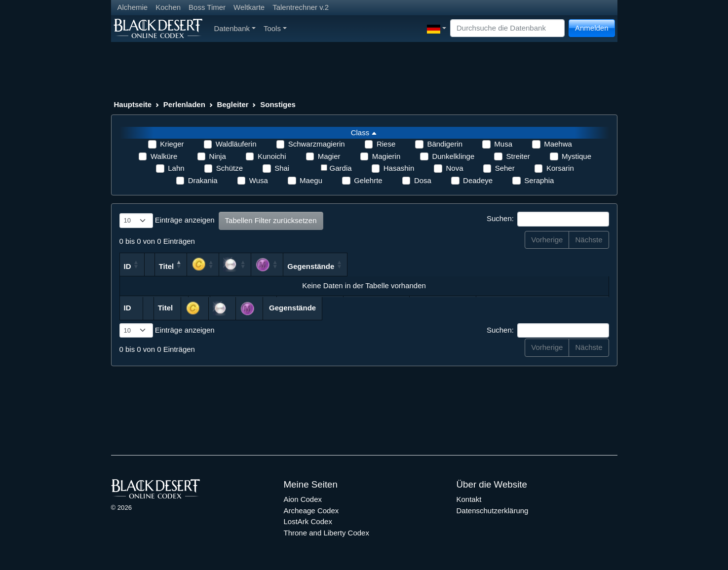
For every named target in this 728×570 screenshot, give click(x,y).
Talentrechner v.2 (301, 7)
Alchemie (133, 7)
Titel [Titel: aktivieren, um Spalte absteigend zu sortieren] (230, 266)
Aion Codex (303, 499)
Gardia (341, 168)
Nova (454, 168)
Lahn (176, 168)
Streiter (518, 156)
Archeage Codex (311, 511)
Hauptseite (133, 104)
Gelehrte (368, 180)
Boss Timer (207, 7)
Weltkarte (249, 7)
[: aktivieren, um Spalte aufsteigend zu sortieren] (400, 265)
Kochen (168, 7)
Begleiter (232, 104)
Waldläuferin (236, 144)
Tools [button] (275, 28)
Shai (282, 168)
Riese (386, 144)
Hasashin (399, 168)
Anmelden (592, 28)
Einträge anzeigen (167, 221)
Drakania (203, 180)
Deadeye (478, 180)
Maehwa (558, 144)
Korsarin (560, 168)
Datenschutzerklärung (493, 511)
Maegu (311, 180)
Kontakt (469, 499)
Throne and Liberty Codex (326, 533)
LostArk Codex (308, 521)
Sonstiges (278, 104)
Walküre (164, 156)
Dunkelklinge (453, 156)
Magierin (386, 156)
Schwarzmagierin (317, 144)
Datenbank (235, 28)
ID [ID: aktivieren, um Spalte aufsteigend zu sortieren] (128, 266)
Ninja (218, 156)
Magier (329, 156)
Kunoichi (272, 156)
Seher (505, 168)
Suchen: (548, 219)
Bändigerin (445, 144)
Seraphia (539, 180)
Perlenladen (184, 104)
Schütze (230, 168)
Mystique (576, 156)
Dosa (423, 180)
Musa (503, 144)
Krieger (172, 144)
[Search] (507, 28)
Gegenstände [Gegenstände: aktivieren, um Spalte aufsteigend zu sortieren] (547, 266)
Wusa (259, 180)
